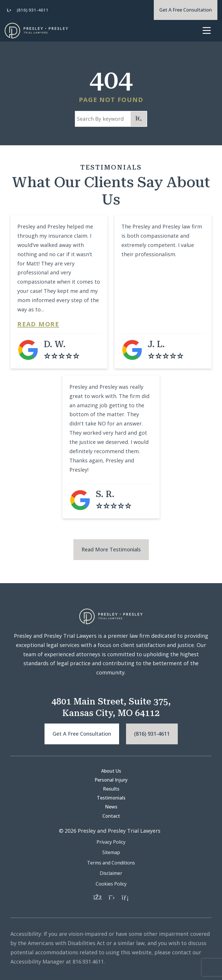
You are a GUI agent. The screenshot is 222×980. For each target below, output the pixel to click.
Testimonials (111, 798)
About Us (111, 771)
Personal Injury (111, 780)
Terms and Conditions (111, 863)
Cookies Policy (111, 884)
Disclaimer (111, 873)
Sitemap (111, 852)
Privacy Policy (111, 842)
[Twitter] (112, 897)
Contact (111, 816)
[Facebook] (98, 897)
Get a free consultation (82, 734)
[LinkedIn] (125, 897)
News (111, 807)
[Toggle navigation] (207, 31)
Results (111, 789)
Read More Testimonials (111, 549)
